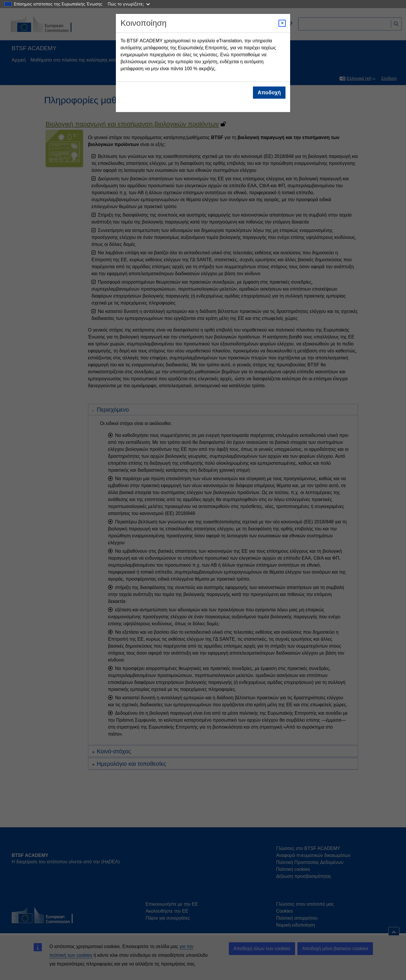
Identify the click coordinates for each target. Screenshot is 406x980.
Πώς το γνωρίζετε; (129, 4)
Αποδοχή (269, 93)
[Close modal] (282, 23)
